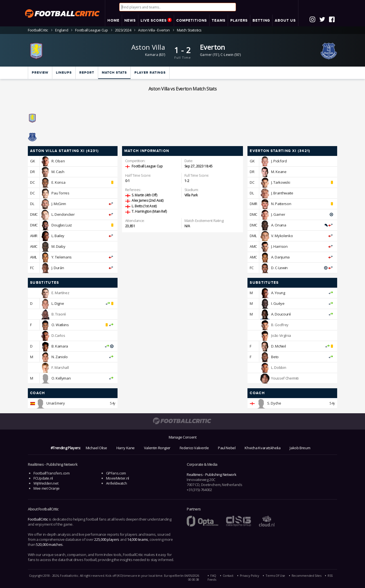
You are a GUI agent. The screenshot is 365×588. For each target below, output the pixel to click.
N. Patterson (281, 204)
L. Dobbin (279, 367)
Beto (275, 357)
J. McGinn (59, 204)
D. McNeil (278, 346)
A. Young (278, 293)
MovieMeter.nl (118, 478)
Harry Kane (126, 448)
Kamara (152, 55)
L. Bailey (58, 236)
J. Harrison (279, 246)
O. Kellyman (61, 378)
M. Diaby (58, 246)
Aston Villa (148, 47)
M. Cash (58, 172)
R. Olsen (58, 161)
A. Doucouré (281, 314)
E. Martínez (60, 293)
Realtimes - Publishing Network (211, 475)
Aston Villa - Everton (154, 30)
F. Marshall (60, 367)
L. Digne (58, 303)
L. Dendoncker (63, 214)
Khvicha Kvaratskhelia (263, 448)
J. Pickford (279, 161)
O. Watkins (60, 325)
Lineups (64, 73)
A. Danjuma (280, 257)
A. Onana (279, 225)
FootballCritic (38, 519)
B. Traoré (59, 314)
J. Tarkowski (280, 182)
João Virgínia (281, 335)
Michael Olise (96, 448)
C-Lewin (227, 55)
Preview (40, 73)
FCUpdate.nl (43, 478)
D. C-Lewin (279, 268)
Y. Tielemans (62, 257)
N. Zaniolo (59, 357)
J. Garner (278, 214)
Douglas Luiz (62, 225)
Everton (213, 47)
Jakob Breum (300, 448)
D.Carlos (58, 335)
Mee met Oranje (47, 488)
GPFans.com (116, 473)
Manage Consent (183, 437)
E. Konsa (58, 182)
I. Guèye (278, 303)
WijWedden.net (46, 483)
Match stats (114, 73)
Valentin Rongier (157, 448)
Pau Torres (60, 193)
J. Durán (58, 268)
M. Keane (279, 172)
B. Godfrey (280, 325)
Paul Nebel (227, 448)
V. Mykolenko (282, 236)
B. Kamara (60, 346)
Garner (206, 55)
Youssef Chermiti (285, 378)
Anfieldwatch (117, 483)
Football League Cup (91, 30)
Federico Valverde (194, 448)
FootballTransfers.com (51, 473)
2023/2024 (123, 30)
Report (87, 73)
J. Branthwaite (282, 193)
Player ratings (150, 73)
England (62, 30)
